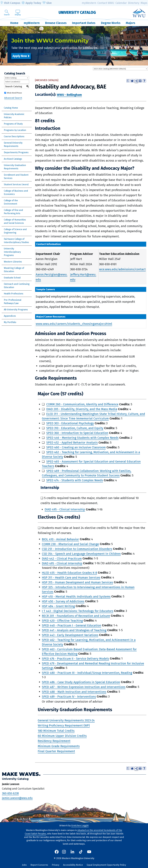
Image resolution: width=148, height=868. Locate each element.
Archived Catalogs (13, 159)
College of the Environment (11, 202)
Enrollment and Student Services (16, 177)
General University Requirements (13, 144)
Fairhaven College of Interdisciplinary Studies (16, 241)
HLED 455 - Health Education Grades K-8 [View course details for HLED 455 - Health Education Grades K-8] (69, 573)
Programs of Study (13, 124)
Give (47, 3)
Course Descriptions (14, 136)
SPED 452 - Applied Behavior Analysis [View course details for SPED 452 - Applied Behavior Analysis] (72, 443)
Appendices (10, 316)
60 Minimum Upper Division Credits (62, 736)
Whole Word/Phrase (14, 93)
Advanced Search (13, 98)
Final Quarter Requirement (56, 751)
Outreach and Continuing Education (17, 286)
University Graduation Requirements (15, 167)
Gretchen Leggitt (80, 826)
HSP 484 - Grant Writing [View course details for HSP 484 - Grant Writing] (58, 606)
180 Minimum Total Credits (56, 731)
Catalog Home (11, 108)
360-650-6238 (10, 793)
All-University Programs (16, 310)
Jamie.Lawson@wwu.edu (17, 798)
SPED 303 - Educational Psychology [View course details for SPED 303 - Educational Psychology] (70, 423)
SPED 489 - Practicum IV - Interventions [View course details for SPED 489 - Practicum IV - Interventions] (69, 696)
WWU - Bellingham (69, 95)
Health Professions (14, 294)
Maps (144, 3)
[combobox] (120, 69)
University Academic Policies (14, 116)
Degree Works (111, 23)
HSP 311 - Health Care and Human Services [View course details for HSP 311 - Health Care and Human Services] (71, 577)
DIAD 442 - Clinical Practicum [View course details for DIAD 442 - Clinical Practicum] (62, 558)
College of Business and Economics (16, 192)
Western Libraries (13, 262)
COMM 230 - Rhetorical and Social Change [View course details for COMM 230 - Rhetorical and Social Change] (70, 544)
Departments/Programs (16, 152)
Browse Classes (56, 23)
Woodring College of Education (14, 270)
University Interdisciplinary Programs (12, 252)
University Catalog (77, 12)
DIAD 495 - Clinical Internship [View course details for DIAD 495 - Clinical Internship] (65, 509)
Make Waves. (21, 774)
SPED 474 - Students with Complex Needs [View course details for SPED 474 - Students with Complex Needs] (75, 480)
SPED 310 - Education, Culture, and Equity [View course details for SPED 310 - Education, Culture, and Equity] (75, 428)
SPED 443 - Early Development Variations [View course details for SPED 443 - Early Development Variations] (70, 635)
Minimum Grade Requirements (59, 746)
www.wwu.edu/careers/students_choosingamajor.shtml (74, 324)
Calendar (121, 3)
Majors (130, 23)
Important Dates (84, 23)
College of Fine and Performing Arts (13, 212)
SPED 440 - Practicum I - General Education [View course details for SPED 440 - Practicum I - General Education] (72, 625)
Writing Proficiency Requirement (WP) (64, 725)
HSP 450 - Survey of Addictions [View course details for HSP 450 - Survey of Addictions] (63, 601)
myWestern (89, 3)
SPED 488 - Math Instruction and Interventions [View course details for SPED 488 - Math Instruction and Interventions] (74, 692)
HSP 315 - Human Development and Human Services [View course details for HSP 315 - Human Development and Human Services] (77, 582)
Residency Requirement (54, 741)
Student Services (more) (16, 184)
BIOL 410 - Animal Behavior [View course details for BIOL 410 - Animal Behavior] (60, 539)
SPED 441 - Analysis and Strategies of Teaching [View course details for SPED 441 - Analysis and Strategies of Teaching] (74, 630)
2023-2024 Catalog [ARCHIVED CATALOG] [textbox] (110, 69)
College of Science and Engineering (15, 231)
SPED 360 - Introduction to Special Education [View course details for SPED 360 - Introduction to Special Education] (77, 433)
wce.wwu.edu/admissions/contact (122, 269)
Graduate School (12, 278)
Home (14, 23)
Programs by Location (15, 130)
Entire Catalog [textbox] (11, 78)
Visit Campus (10, 3)
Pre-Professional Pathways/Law (13, 302)
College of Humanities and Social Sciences (15, 221)
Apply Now (20, 56)
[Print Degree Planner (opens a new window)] (128, 81)
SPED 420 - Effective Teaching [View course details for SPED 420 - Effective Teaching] (62, 620)
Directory (134, 3)
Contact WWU (106, 3)
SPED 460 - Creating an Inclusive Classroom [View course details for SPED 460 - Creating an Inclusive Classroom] (76, 447)
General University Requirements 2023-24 (66, 720)
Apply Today (31, 3)
